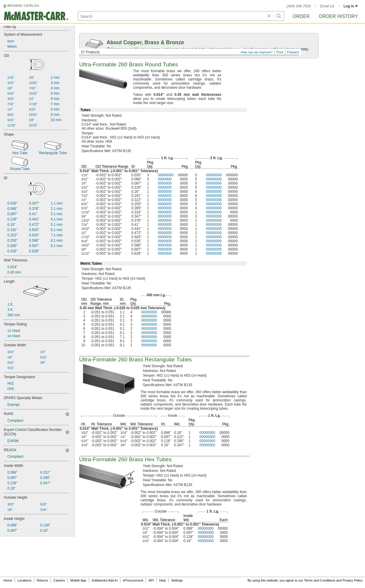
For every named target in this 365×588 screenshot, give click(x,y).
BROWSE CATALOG (23, 6)
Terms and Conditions (320, 580)
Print (280, 52)
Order (301, 16)
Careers (59, 580)
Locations (25, 580)
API (151, 580)
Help (163, 580)
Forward (293, 52)
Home (8, 580)
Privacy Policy (353, 580)
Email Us (327, 6)
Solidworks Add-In (104, 580)
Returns (43, 580)
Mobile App (78, 580)
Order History (338, 16)
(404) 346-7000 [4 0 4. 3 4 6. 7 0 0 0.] (299, 6)
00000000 (166, 175)
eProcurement (133, 580)
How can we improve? (257, 52)
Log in (351, 6)
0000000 (165, 179)
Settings (177, 580)
